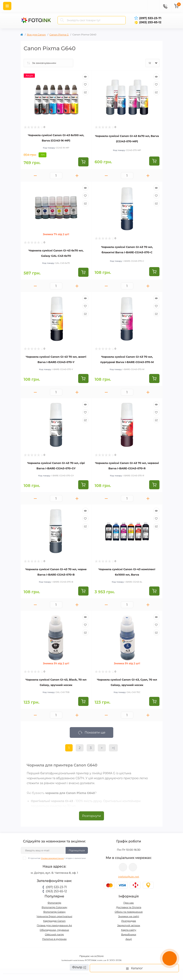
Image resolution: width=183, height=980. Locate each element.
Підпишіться (77, 850)
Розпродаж (129, 921)
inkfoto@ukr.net (129, 877)
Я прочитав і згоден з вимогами (57, 858)
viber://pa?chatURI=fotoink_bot (123, 867)
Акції (129, 939)
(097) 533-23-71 (150, 18)
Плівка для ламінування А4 (54, 925)
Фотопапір (54, 903)
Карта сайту (129, 930)
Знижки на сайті (129, 916)
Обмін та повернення (129, 912)
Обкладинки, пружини (54, 930)
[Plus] (77, 176)
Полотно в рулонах (54, 939)
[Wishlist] (85, 84)
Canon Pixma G (59, 34)
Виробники (129, 934)
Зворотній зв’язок (129, 925)
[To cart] (83, 162)
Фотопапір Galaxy (54, 912)
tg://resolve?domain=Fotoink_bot (133, 867)
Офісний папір (54, 934)
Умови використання (52, 858)
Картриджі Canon (54, 921)
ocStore (99, 956)
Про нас (129, 903)
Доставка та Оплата (129, 907)
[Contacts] (165, 6)
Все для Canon (36, 34)
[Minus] (35, 176)
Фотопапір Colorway (54, 907)
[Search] (62, 20)
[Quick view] (85, 77)
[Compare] (85, 92)
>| (113, 748)
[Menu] (7, 6)
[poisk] (153, 6)
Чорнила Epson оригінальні (54, 916)
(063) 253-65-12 (150, 22)
